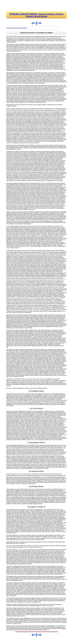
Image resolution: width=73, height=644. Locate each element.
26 (18, 288)
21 (55, 255)
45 (42, 547)
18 (61, 250)
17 (19, 247)
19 (43, 252)
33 (12, 380)
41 (44, 497)
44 (24, 547)
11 (14, 180)
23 (64, 280)
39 (56, 475)
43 (49, 538)
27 (31, 298)
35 (53, 449)
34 (42, 401)
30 (25, 305)
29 (55, 302)
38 (52, 464)
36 (12, 454)
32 (46, 311)
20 (65, 252)
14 (20, 221)
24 (41, 281)
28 (52, 299)
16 (19, 235)
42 (45, 506)
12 (41, 183)
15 (24, 227)
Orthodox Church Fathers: (37, 15)
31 (64, 309)
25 (36, 287)
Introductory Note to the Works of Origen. (17, 28)
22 (36, 278)
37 (55, 456)
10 (12, 172)
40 (30, 477)
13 (19, 205)
